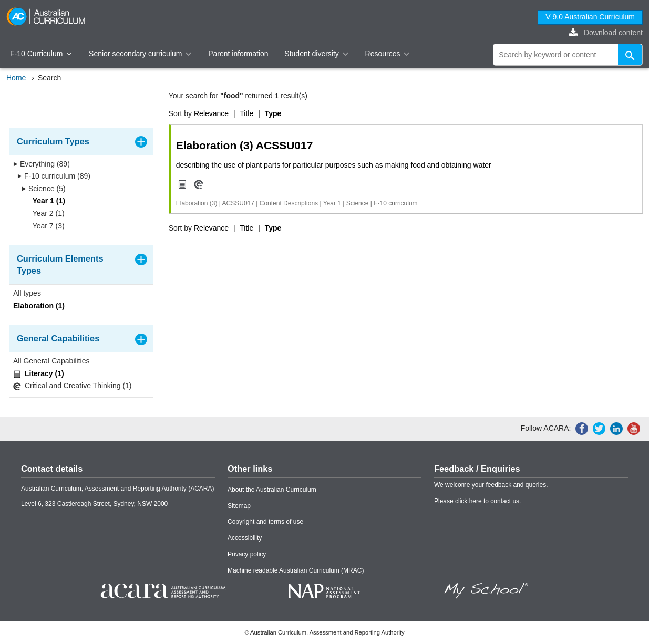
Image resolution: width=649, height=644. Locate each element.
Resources (387, 54)
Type (273, 113)
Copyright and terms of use (265, 522)
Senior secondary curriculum (140, 54)
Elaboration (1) (39, 306)
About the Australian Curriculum (272, 490)
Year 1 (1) (45, 201)
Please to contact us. (477, 501)
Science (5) (44, 189)
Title (246, 113)
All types (27, 293)
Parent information (238, 54)
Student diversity (316, 54)
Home (16, 78)
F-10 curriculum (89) (54, 176)
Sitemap (239, 506)
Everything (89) (42, 164)
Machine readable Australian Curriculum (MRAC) (296, 570)
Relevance (211, 113)
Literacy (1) (39, 374)
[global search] (568, 55)
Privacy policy (247, 554)
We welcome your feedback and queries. (491, 485)
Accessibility (245, 538)
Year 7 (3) (45, 226)
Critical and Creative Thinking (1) (73, 386)
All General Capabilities (51, 361)
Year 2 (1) (45, 213)
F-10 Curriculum (41, 54)
